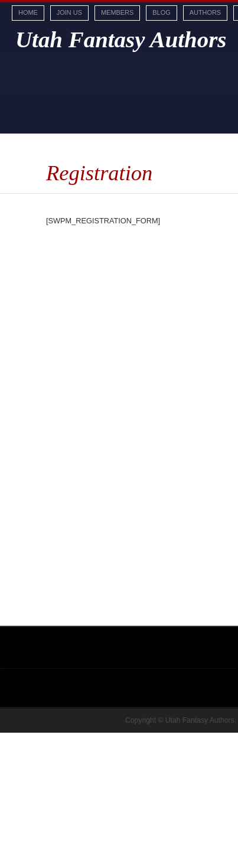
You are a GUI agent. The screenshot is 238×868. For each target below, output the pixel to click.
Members (117, 12)
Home (28, 12)
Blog (161, 12)
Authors (205, 12)
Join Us (69, 12)
